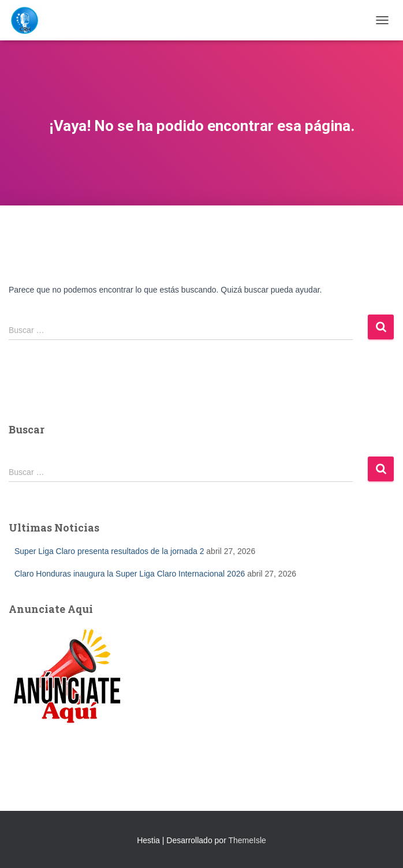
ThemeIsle (247, 840)
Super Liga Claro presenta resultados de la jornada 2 (109, 551)
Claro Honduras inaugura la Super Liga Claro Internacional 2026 (130, 574)
